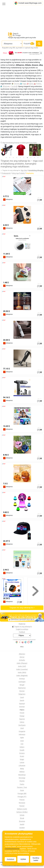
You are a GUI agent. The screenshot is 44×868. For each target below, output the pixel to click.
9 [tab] (34, 158)
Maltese (22, 772)
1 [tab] (6, 158)
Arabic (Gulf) (22, 666)
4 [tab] (17, 158)
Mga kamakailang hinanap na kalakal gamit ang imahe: (20, 143)
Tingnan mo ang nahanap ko (22, 627)
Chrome (17, 84)
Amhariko (22, 660)
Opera (31, 84)
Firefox (39, 84)
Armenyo (22, 679)
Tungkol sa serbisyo (22, 629)
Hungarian (22, 731)
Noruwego (22, 778)
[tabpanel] (22, 150)
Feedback (22, 632)
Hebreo (22, 722)
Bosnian (22, 691)
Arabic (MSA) (22, 673)
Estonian (22, 707)
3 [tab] (13, 158)
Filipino (22, 710)
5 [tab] (20, 158)
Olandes (22, 781)
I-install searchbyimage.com (28, 3)
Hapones (22, 719)
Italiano (22, 747)
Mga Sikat (24, 170)
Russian (22, 806)
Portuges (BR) (22, 794)
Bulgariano (22, 694)
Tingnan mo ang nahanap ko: (11, 170)
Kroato (22, 756)
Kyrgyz (22, 759)
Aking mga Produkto (18, 173)
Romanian (22, 803)
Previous (2, 150)
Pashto (22, 784)
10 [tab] (38, 158)
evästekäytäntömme (12, 849)
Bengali (22, 685)
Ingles (22, 738)
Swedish (22, 828)
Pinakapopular (6, 173)
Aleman (22, 657)
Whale (5, 86)
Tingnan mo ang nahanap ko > (22, 608)
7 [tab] (27, 158)
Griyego (22, 716)
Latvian (22, 762)
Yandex (14, 86)
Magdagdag (30, 173)
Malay (22, 769)
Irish (22, 744)
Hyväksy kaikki (36, 859)
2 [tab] (10, 158)
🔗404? (4, 177)
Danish (22, 701)
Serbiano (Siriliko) (22, 812)
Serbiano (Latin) (22, 809)
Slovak (22, 818)
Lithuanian (22, 766)
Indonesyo (22, 734)
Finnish (22, 713)
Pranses (22, 800)
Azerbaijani (22, 682)
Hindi (22, 728)
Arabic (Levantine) (22, 669)
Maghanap (22, 624)
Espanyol (22, 704)
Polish (22, 790)
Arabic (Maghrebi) (22, 676)
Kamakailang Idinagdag (36, 170)
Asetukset (10, 859)
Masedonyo (22, 775)
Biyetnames (22, 688)
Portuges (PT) (22, 797)
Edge (24, 84)
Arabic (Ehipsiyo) (22, 663)
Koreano (22, 753)
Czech (22, 697)
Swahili (22, 824)
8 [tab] (31, 158)
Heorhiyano (22, 725)
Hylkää (23, 859)
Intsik (22, 741)
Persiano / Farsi (22, 787)
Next (42, 150)
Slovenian (22, 821)
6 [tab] (24, 158)
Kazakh (22, 750)
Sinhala (22, 815)
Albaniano (22, 654)
